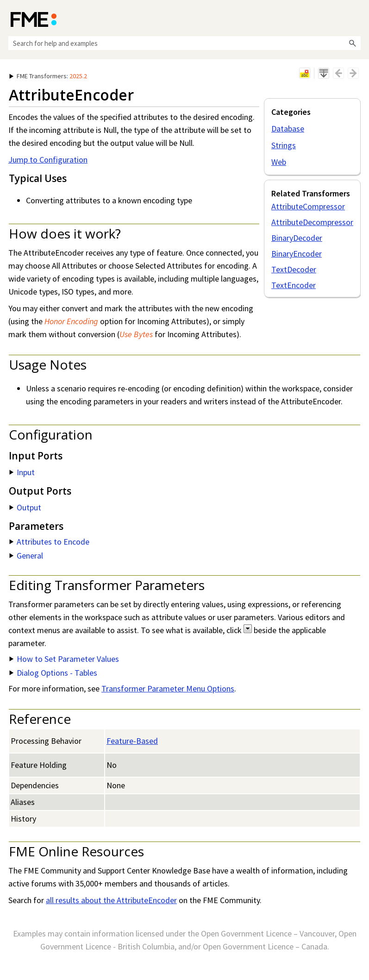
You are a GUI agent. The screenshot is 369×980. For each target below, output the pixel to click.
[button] (352, 43)
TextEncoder (294, 285)
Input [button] (22, 472)
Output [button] (25, 507)
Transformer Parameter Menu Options (168, 688)
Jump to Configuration (48, 160)
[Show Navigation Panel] (356, 19)
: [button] (48, 76)
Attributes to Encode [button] (49, 542)
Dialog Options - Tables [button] (53, 673)
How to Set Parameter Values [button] (64, 659)
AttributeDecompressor (312, 222)
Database (288, 129)
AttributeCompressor (308, 206)
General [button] (26, 556)
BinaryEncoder (297, 254)
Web (279, 162)
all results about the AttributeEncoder (111, 900)
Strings (284, 145)
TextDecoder (294, 269)
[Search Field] (184, 43)
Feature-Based (132, 741)
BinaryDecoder (297, 238)
